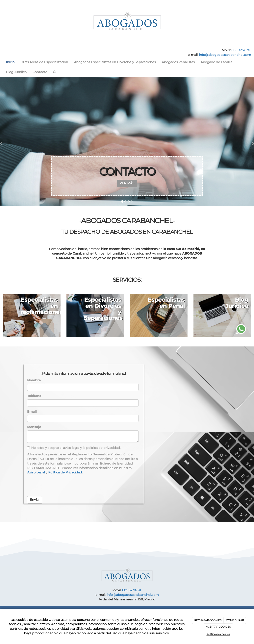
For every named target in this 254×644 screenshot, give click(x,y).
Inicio (10, 62)
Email (32, 412)
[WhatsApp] (55, 72)
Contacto (40, 72)
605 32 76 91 (241, 50)
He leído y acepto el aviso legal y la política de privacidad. (74, 448)
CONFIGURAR (235, 620)
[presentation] (57, 486)
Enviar (35, 500)
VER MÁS (127, 183)
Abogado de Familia (216, 62)
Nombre (34, 380)
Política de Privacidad (65, 472)
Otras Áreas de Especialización (44, 62)
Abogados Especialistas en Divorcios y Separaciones (115, 62)
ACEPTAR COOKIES (218, 627)
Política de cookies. (218, 634)
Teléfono (34, 396)
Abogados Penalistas (178, 62)
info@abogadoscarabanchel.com (225, 55)
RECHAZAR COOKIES (208, 620)
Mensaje (34, 427)
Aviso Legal (36, 472)
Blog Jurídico (16, 72)
